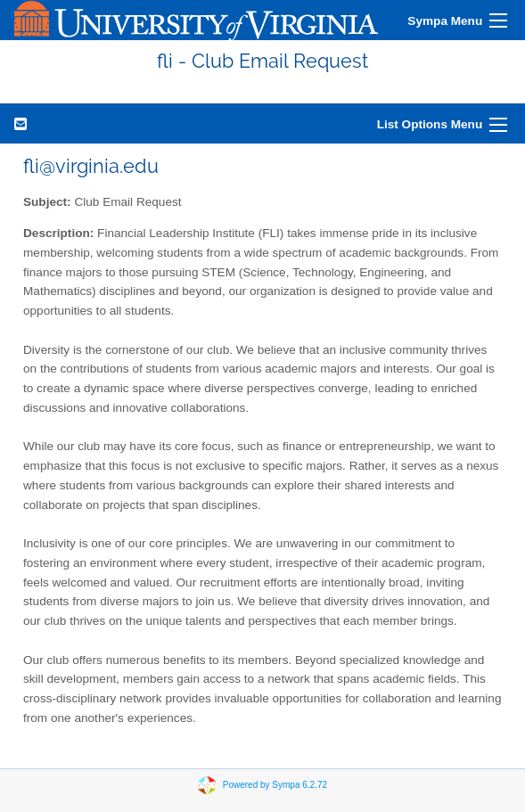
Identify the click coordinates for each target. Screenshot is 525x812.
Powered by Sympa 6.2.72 (275, 785)
